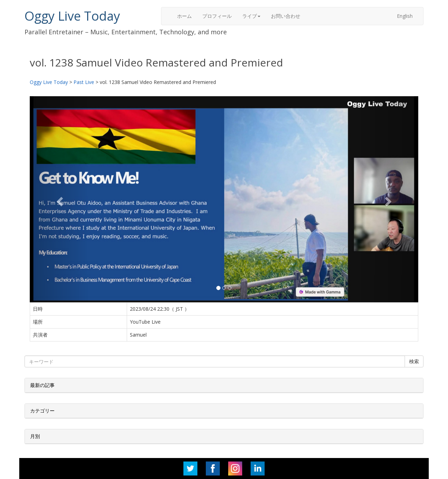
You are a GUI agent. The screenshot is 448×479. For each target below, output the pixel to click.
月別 (35, 436)
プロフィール (217, 16)
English (405, 16)
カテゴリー (42, 411)
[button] (59, 199)
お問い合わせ (286, 16)
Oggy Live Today (72, 16)
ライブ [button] (251, 16)
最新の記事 (42, 385)
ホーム (184, 16)
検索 (414, 361)
